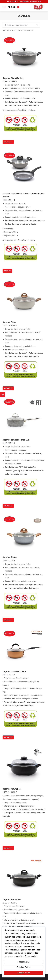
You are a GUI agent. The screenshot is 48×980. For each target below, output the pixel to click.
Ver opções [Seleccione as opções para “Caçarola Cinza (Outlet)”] (8, 142)
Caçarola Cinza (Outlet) (13, 78)
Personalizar (23, 962)
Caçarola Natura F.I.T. (12, 789)
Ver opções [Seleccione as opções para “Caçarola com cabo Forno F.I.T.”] (8, 506)
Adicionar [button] (7, 271)
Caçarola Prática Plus (12, 899)
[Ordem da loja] (21, 25)
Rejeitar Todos (24, 967)
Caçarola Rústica (10, 557)
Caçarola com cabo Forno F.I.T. (16, 440)
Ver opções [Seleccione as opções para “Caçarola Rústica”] (8, 620)
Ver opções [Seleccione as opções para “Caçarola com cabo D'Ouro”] (8, 737)
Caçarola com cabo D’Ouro (14, 671)
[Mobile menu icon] (4, 7)
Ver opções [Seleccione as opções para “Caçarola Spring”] (8, 388)
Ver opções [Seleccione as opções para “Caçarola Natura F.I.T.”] (8, 848)
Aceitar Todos (23, 973)
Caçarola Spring (10, 322)
